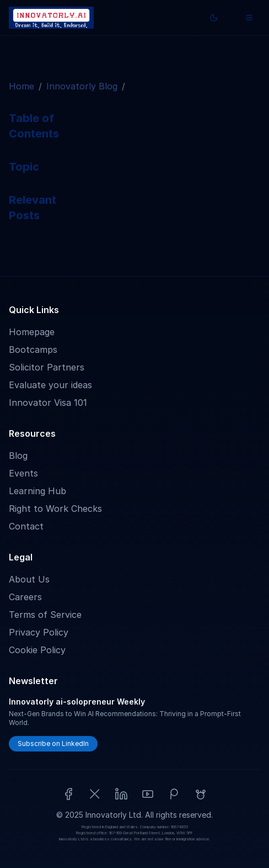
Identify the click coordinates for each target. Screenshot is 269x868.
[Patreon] (174, 794)
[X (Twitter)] (95, 794)
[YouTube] (148, 794)
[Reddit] (201, 794)
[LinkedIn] (121, 794)
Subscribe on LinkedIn (53, 743)
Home (21, 86)
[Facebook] (68, 794)
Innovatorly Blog (82, 86)
